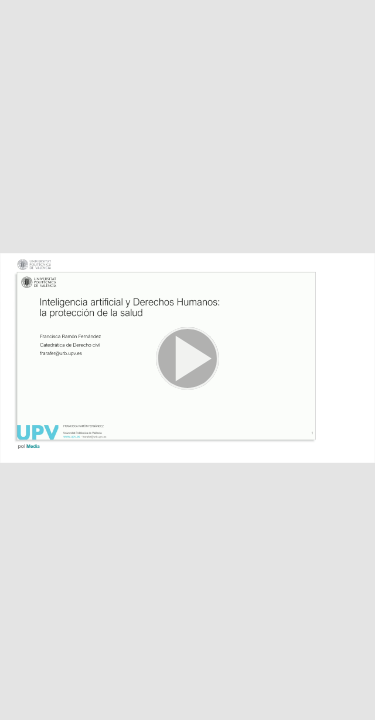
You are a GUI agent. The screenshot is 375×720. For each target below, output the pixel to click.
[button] (187, 360)
